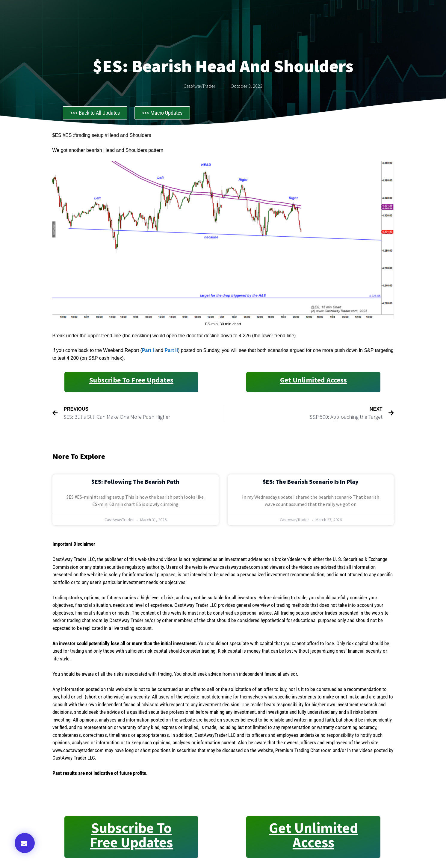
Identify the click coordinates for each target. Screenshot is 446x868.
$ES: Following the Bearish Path (135, 481)
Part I (149, 350)
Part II (171, 350)
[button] (25, 843)
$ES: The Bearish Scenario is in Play (311, 481)
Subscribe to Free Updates (131, 380)
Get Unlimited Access (313, 380)
